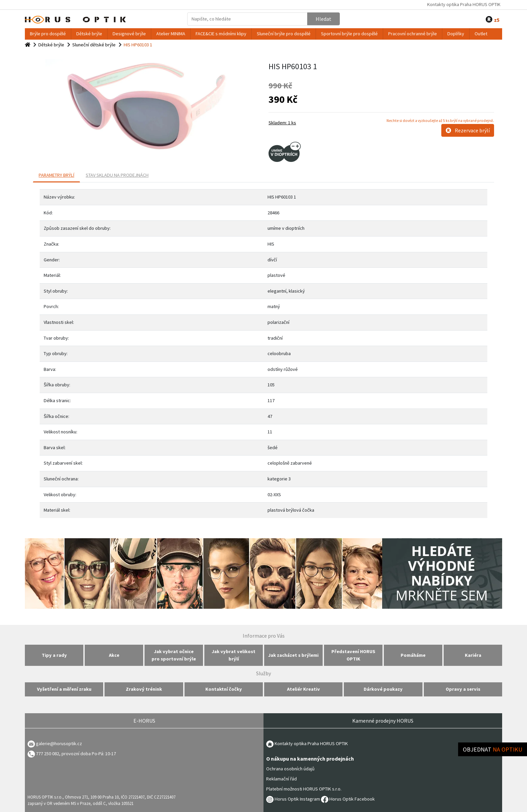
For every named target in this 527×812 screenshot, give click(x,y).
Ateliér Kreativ (303, 689)
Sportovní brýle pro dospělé (349, 34)
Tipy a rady (54, 655)
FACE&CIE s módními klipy (221, 34)
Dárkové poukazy (383, 689)
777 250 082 (43, 754)
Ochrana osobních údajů (290, 769)
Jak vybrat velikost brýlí (234, 655)
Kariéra (473, 655)
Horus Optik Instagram (293, 799)
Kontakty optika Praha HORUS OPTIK (464, 4)
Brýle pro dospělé (48, 34)
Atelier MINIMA (171, 34)
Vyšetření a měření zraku (64, 689)
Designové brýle (129, 34)
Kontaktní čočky (224, 689)
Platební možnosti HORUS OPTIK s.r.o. (304, 789)
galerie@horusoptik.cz (59, 743)
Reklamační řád (281, 779)
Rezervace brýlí (468, 130)
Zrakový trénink (144, 689)
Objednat (493, 749)
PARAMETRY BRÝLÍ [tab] (56, 175)
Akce (114, 655)
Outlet (481, 34)
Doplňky (456, 34)
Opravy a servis (463, 689)
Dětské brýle (89, 34)
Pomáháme (413, 655)
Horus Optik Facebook (348, 799)
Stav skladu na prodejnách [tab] (117, 175)
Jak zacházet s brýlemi (293, 655)
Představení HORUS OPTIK (353, 655)
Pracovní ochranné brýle (413, 34)
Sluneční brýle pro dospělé (284, 34)
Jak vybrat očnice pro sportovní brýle (174, 655)
